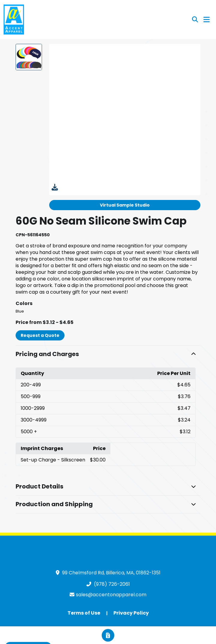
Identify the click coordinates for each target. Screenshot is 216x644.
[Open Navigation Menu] (207, 20)
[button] (108, 354)
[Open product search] (195, 20)
